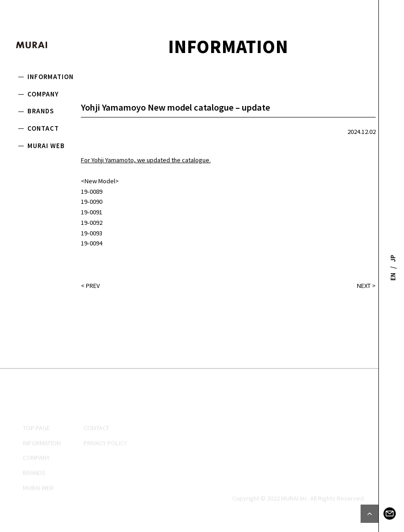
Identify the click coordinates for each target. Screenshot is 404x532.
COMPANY (43, 94)
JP (393, 258)
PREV (93, 285)
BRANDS (41, 111)
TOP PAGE (36, 447)
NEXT (364, 285)
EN (393, 276)
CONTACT (43, 128)
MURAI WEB (46, 146)
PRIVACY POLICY (105, 462)
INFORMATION (50, 77)
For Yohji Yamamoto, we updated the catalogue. (146, 160)
